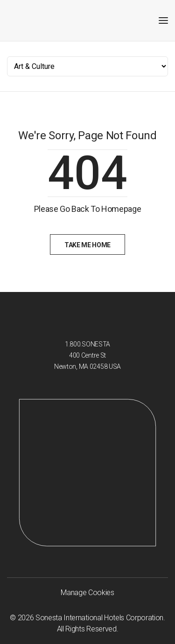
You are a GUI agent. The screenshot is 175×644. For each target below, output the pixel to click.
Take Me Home (87, 245)
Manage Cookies (87, 593)
